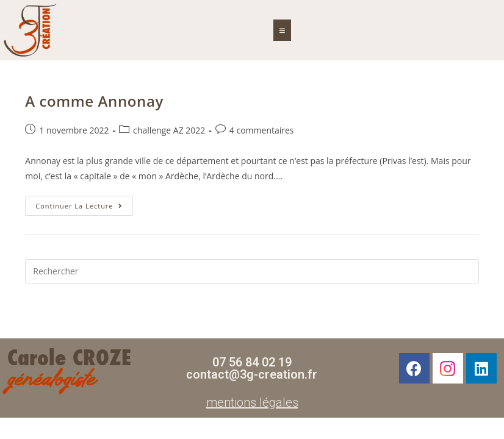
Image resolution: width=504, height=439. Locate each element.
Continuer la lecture (84, 203)
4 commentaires (262, 130)
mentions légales (252, 402)
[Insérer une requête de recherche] (252, 271)
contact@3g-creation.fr (252, 374)
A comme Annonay (94, 101)
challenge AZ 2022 (169, 130)
